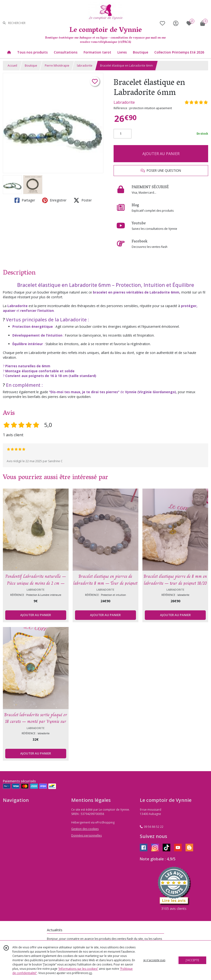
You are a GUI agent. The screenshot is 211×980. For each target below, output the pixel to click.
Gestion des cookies (85, 829)
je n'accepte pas (154, 960)
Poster (83, 200)
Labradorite (124, 102)
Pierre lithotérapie (57, 66)
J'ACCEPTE (192, 960)
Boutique (31, 66)
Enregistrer (54, 200)
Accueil (12, 66)
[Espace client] (176, 23)
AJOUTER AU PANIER (161, 154)
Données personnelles (86, 835)
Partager (25, 200)
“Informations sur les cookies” (78, 969)
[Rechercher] (4, 23)
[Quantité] (123, 134)
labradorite (85, 66)
